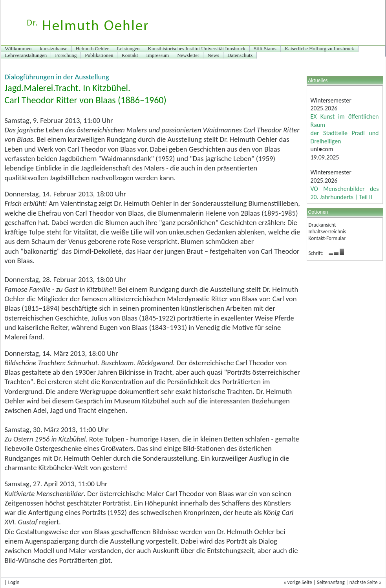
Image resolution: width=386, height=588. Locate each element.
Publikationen (99, 55)
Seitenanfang (331, 582)
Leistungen (128, 49)
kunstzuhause (54, 49)
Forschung (66, 55)
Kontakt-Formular (327, 238)
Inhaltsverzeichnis (327, 232)
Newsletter (188, 55)
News (213, 55)
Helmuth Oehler (92, 49)
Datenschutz (240, 55)
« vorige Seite (298, 582)
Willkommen (18, 49)
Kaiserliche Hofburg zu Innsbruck (319, 49)
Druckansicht (322, 225)
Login (14, 582)
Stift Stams (265, 49)
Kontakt (130, 55)
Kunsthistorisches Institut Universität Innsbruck (197, 49)
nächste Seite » (366, 582)
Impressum (157, 55)
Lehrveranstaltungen (26, 55)
